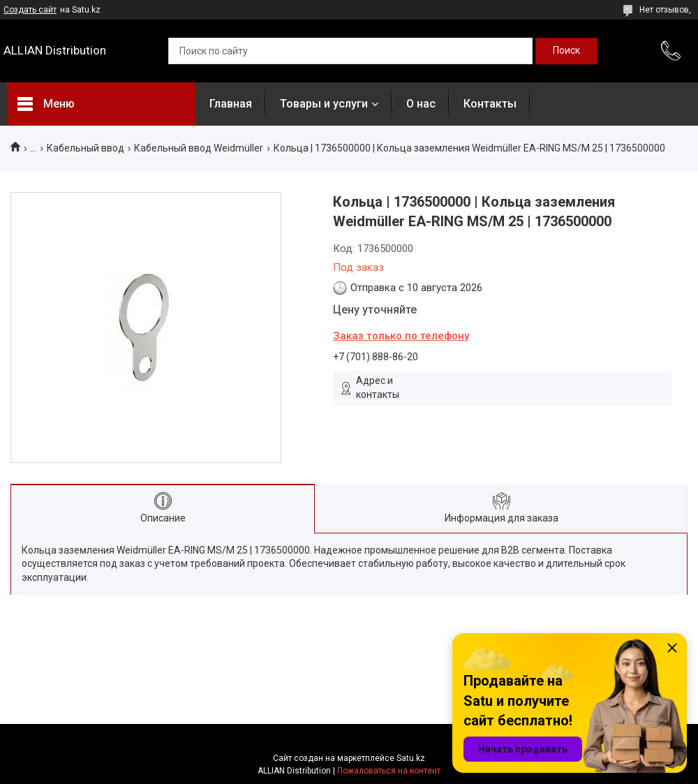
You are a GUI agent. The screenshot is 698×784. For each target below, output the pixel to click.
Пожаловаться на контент (389, 771)
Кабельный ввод (86, 148)
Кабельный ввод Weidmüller (199, 148)
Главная (231, 104)
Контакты (490, 104)
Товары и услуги (324, 104)
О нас (421, 104)
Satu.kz (411, 758)
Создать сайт (30, 10)
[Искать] (566, 51)
